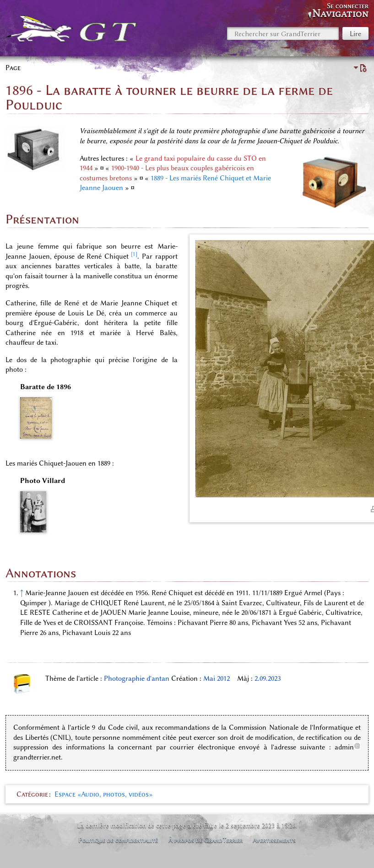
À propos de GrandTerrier (206, 840)
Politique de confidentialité (118, 840)
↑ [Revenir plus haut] (22, 593)
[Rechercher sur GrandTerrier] (283, 33)
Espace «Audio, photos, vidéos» (104, 794)
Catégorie (32, 794)
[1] (134, 254)
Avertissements (274, 840)
